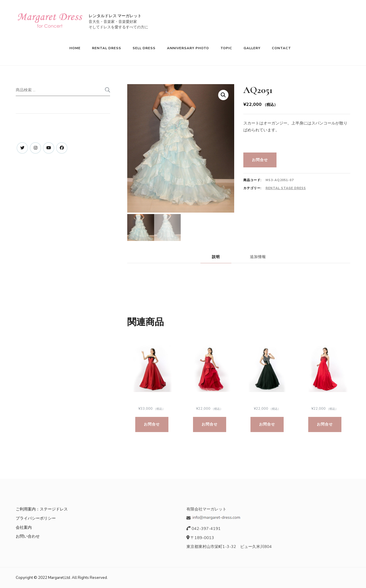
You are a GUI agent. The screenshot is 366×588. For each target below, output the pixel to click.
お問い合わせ (28, 536)
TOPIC (226, 48)
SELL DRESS (144, 48)
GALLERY (252, 48)
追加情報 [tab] (258, 257)
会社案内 (24, 527)
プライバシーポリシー (36, 518)
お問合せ (260, 160)
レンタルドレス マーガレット (115, 16)
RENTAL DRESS (107, 48)
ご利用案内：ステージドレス (42, 509)
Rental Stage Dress (286, 188)
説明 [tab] (216, 257)
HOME (75, 48)
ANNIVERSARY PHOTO (188, 48)
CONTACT (282, 48)
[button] (223, 95)
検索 (107, 90)
